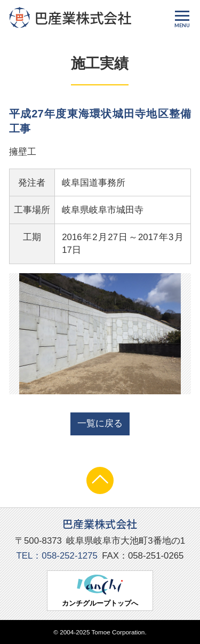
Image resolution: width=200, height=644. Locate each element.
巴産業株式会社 (70, 18)
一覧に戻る (100, 423)
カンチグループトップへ (100, 591)
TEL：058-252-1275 (57, 556)
